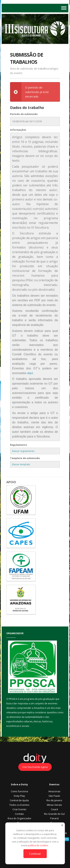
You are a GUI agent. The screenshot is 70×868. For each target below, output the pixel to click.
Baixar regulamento (23, 451)
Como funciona (19, 791)
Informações (18, 130)
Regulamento (19, 445)
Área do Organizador (19, 818)
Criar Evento (19, 809)
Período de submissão (24, 114)
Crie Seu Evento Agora (35, 767)
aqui (30, 373)
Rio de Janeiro (54, 800)
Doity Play (19, 796)
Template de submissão (25, 458)
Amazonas (54, 791)
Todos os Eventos (19, 805)
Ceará (54, 809)
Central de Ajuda (19, 800)
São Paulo (54, 796)
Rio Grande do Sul (54, 814)
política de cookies (38, 845)
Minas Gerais (54, 805)
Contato (19, 814)
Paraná (54, 818)
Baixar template (21, 464)
